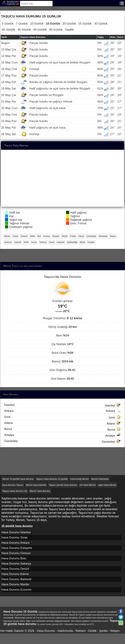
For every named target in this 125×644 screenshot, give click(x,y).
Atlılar (26, 242)
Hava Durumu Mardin (15, 584)
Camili (52, 242)
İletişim (115, 631)
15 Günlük (53, 24)
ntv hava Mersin (88, 485)
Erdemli (24, 236)
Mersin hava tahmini (36, 485)
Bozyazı (56, 236)
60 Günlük (40, 30)
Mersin (7, 236)
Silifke (32, 236)
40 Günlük (8, 30)
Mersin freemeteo (100, 479)
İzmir (62, 417)
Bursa (62, 429)
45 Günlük (24, 30)
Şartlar (103, 631)
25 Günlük (85, 24)
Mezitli (65, 236)
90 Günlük (56, 30)
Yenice (34, 242)
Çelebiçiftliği (72, 242)
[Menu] (122, 3)
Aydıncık (8, 242)
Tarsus (15, 236)
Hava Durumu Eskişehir (17, 548)
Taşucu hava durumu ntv (15, 491)
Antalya (62, 435)
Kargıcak (61, 242)
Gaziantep (62, 441)
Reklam (80, 631)
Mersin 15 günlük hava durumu (18, 479)
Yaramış (43, 242)
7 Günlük (22, 24)
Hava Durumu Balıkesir (17, 579)
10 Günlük (37, 24)
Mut (39, 236)
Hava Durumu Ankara (15, 543)
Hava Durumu (46, 631)
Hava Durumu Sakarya (16, 564)
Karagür (91, 242)
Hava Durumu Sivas (14, 538)
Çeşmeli (18, 242)
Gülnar (81, 236)
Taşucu (113, 236)
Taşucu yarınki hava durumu (63, 485)
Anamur (47, 236)
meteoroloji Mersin (79, 479)
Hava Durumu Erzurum (16, 590)
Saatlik (69, 30)
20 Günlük (69, 24)
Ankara (62, 411)
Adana (62, 423)
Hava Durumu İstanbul (16, 532)
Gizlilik (92, 631)
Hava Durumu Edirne (15, 574)
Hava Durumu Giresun (16, 553)
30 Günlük (101, 24)
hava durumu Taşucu (13, 485)
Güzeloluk (103, 236)
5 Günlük (8, 24)
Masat (82, 242)
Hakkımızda (65, 631)
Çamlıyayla (91, 236)
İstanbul (62, 405)
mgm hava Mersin (107, 485)
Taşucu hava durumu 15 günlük (52, 479)
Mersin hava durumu (40, 491)
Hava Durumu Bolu (14, 558)
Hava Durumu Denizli (15, 569)
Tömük (73, 236)
